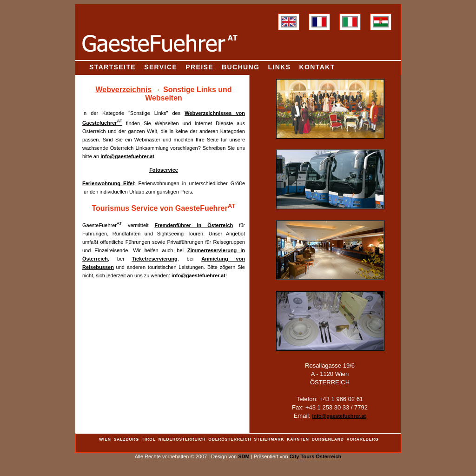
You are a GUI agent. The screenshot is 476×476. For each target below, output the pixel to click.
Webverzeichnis (123, 90)
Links (279, 67)
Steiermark (269, 439)
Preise (199, 67)
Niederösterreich (182, 439)
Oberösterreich (230, 439)
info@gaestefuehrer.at (127, 156)
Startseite (112, 67)
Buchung (241, 67)
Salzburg (126, 439)
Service (161, 67)
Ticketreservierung (154, 259)
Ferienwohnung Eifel (108, 183)
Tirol (149, 439)
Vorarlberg (363, 439)
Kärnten (298, 439)
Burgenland (328, 439)
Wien (105, 439)
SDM (244, 456)
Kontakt (317, 67)
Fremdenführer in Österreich (194, 225)
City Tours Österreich (316, 456)
